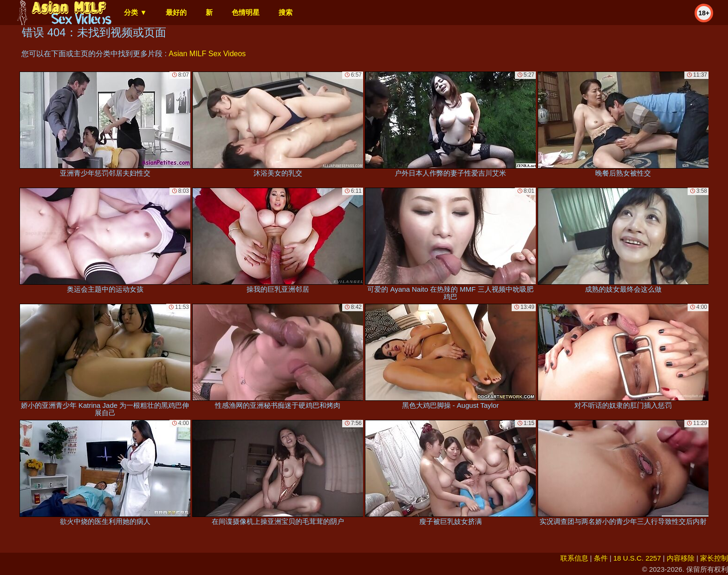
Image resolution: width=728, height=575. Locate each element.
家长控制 (714, 558)
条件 (601, 558)
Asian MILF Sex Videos (207, 54)
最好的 (176, 12)
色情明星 (246, 12)
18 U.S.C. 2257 (637, 558)
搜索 (286, 12)
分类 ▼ (135, 12)
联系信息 (574, 558)
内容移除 (681, 558)
